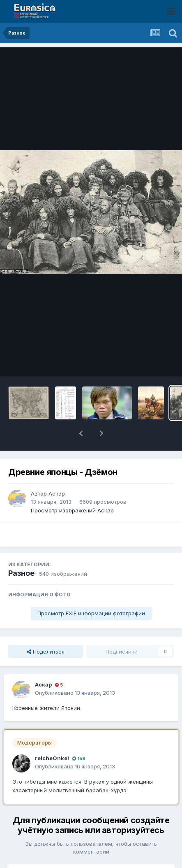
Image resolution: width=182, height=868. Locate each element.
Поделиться (46, 630)
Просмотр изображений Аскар (72, 489)
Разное (21, 552)
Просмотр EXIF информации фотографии (91, 592)
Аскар (57, 472)
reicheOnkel (52, 737)
